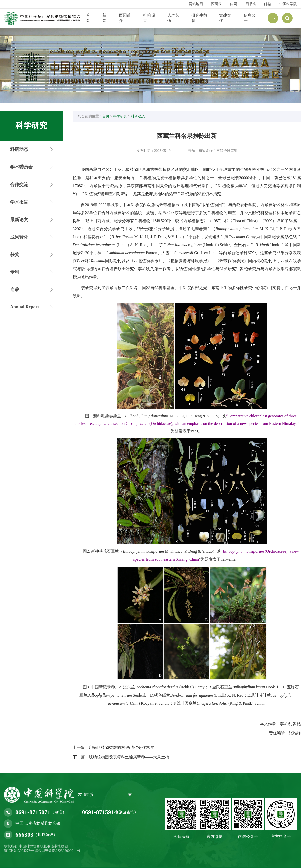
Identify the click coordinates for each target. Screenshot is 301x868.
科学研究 (120, 116)
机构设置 (149, 18)
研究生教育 (199, 18)
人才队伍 (173, 18)
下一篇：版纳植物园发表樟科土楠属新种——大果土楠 (121, 757)
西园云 (216, 4)
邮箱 (268, 4)
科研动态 (138, 116)
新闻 (104, 18)
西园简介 (125, 18)
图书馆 (251, 4)
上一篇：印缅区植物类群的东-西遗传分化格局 (114, 747)
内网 (234, 4)
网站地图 (196, 4)
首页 (88, 18)
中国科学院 (288, 4)
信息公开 (250, 18)
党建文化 (225, 18)
